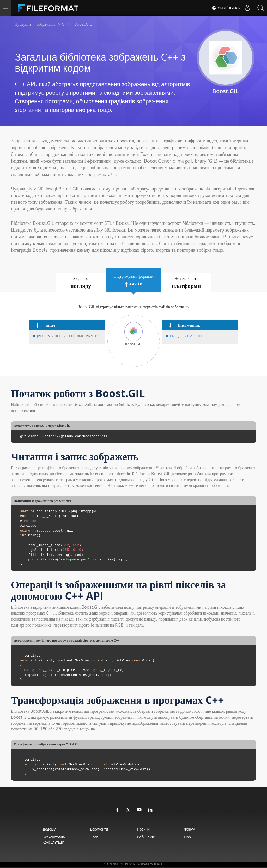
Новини (144, 829)
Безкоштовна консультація (51, 840)
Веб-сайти (147, 837)
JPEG (182, 336)
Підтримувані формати (133, 280)
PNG (174, 336)
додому (46, 829)
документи (98, 829)
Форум (192, 829)
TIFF (199, 336)
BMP (191, 336)
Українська (226, 8)
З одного (79, 283)
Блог (92, 837)
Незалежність (188, 283)
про (190, 837)
